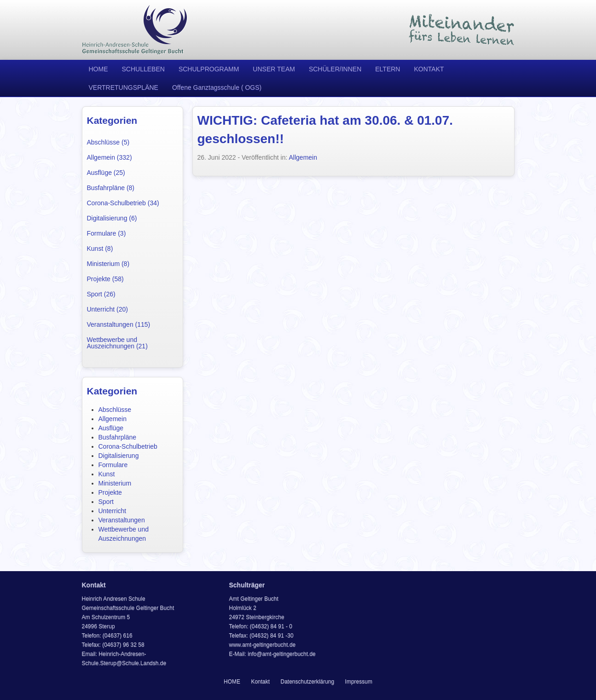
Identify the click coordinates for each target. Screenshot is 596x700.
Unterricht (113, 511)
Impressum (359, 682)
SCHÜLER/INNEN (335, 69)
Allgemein (113, 419)
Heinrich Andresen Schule (135, 30)
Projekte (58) (105, 279)
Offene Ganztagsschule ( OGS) (217, 87)
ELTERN (388, 69)
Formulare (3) (107, 233)
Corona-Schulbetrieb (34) (123, 203)
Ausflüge (111, 428)
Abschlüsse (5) (108, 142)
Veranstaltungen (122, 520)
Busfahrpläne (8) (111, 188)
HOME (98, 69)
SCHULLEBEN (143, 69)
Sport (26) (101, 294)
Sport (106, 502)
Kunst (107, 474)
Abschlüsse (115, 410)
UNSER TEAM (274, 69)
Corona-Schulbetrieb (128, 446)
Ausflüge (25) (106, 173)
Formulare (113, 465)
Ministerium (115, 483)
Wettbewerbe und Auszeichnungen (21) (117, 343)
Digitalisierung (119, 456)
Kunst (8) (100, 249)
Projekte (110, 492)
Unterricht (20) (107, 309)
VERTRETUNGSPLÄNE (124, 87)
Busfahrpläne (118, 437)
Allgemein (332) (110, 157)
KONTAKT (429, 69)
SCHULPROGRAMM (209, 69)
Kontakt (260, 682)
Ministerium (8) (108, 264)
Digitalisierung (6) (112, 218)
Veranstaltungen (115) (119, 324)
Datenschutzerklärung (307, 682)
